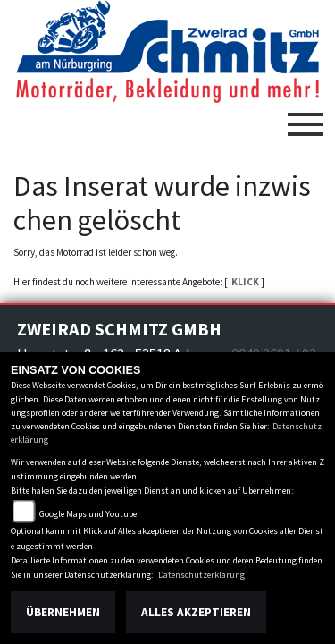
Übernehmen (63, 612)
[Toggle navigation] (306, 117)
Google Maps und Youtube (88, 514)
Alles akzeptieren (196, 612)
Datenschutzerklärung (201, 575)
